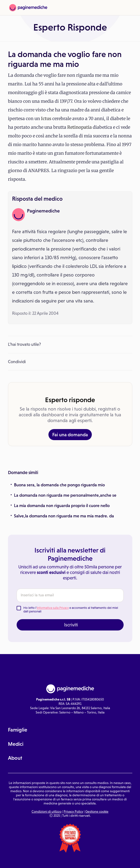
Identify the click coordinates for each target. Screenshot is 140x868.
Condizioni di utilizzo (47, 811)
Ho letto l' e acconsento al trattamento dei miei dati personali (71, 610)
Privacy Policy (73, 811)
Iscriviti (71, 625)
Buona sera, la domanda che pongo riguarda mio (59, 485)
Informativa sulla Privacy (53, 608)
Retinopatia (80, 127)
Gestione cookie (97, 811)
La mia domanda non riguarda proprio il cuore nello (62, 506)
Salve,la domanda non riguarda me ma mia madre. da (64, 516)
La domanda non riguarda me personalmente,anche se (65, 495)
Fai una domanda (70, 435)
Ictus (46, 119)
